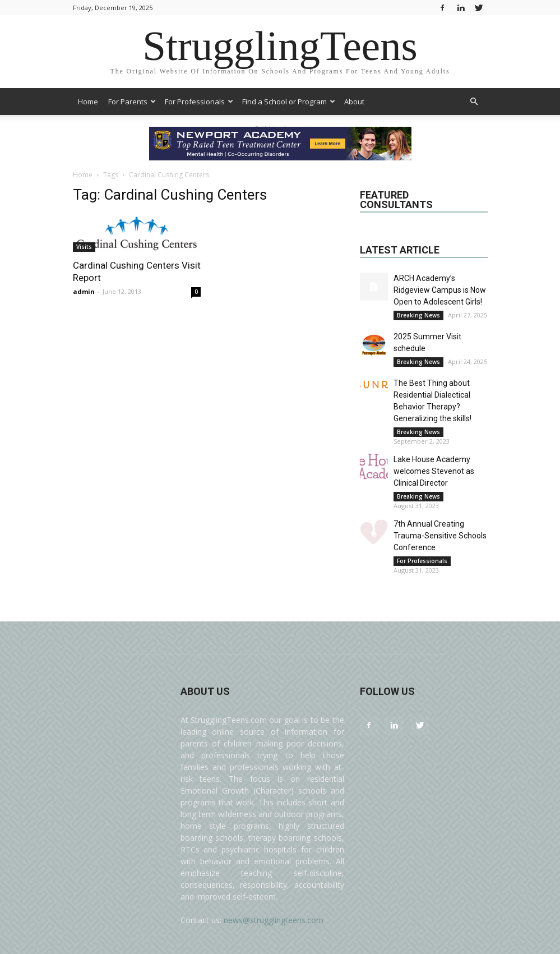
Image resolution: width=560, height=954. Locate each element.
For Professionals (199, 102)
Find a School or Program (289, 102)
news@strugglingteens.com (274, 920)
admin (84, 291)
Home (88, 102)
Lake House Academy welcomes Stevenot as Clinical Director (434, 471)
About (354, 102)
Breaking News (418, 315)
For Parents (132, 102)
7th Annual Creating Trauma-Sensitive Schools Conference (440, 536)
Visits (84, 247)
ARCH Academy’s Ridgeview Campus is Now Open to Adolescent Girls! (440, 290)
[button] (474, 102)
